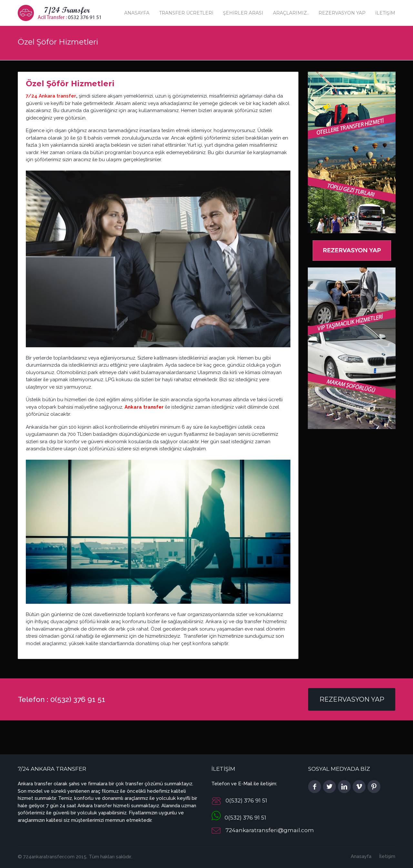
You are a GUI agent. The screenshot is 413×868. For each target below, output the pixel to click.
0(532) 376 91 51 (239, 818)
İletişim (385, 13)
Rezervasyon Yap (342, 13)
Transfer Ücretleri (186, 13)
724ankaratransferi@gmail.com (270, 831)
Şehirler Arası (243, 13)
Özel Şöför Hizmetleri (70, 84)
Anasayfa (137, 13)
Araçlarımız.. (291, 13)
